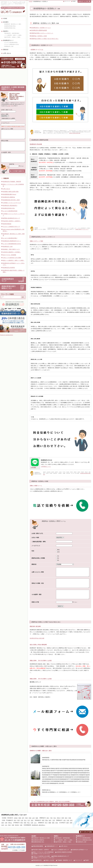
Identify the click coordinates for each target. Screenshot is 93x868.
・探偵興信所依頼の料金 (9, 26)
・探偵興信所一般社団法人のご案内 (12, 24)
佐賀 (3, 825)
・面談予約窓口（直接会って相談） (12, 37)
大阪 (64, 820)
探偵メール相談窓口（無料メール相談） (14, 260)
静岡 (43, 820)
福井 (32, 820)
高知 (57, 823)
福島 (37, 818)
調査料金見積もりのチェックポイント (42, 33)
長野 (19, 820)
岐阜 (50, 820)
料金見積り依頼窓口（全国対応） (12, 221)
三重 (53, 820)
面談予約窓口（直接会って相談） (64, 842)
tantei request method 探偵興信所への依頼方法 (14, 230)
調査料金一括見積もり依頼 (39, 36)
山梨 (22, 820)
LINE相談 (33, 467)
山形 (33, 818)
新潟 (15, 820)
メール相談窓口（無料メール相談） (64, 840)
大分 (6, 825)
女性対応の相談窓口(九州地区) (64, 852)
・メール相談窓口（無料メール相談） (13, 35)
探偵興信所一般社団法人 (39, 825)
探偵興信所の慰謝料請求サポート (12, 241)
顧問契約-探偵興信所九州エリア (11, 218)
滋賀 (3, 823)
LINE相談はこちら (46, 467)
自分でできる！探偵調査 (9, 255)
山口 (35, 823)
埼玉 (55, 818)
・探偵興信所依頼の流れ (9, 28)
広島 (32, 823)
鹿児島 (17, 825)
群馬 (63, 818)
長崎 (71, 823)
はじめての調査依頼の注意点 (85, 840)
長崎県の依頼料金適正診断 (75, 133)
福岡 (68, 823)
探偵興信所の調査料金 (9, 197)
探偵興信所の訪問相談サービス (80, 850)
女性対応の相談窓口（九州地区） (12, 252)
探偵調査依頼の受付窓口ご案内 (11, 200)
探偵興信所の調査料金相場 (39, 30)
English (74, 1)
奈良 (71, 820)
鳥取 (22, 823)
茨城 (70, 818)
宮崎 (13, 825)
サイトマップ (67, 1)
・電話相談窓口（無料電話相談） (12, 33)
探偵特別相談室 (7, 224)
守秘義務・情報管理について (65, 860)
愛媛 (50, 823)
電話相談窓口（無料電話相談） (63, 838)
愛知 (47, 820)
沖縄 (21, 825)
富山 (25, 820)
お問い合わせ (7, 53)
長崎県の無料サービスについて (82, 229)
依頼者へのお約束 (50, 860)
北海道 (16, 818)
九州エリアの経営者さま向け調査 (12, 258)
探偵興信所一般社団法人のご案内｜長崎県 (14, 235)
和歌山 (10, 823)
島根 (25, 823)
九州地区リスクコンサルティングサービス (14, 215)
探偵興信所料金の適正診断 (37, 638)
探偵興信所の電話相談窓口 (10, 205)
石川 (29, 820)
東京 (48, 818)
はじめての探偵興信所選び (10, 238)
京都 (68, 820)
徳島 (53, 823)
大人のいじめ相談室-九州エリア (11, 227)
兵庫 (6, 823)
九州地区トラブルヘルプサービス (12, 203)
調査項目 (6, 50)
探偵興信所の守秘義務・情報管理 (12, 182)
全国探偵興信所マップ (52, 846)
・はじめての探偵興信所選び (11, 42)
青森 (20, 818)
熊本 (9, 825)
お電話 (9, 106)
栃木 (66, 818)
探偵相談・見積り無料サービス (11, 249)
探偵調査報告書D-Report (9, 194)
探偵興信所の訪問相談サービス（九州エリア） (14, 264)
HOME (5, 18)
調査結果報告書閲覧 (38, 846)
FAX (12, 106)
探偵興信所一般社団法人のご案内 (41, 838)
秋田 (27, 818)
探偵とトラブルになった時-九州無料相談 (13, 185)
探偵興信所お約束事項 (9, 268)
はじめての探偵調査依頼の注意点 (12, 244)
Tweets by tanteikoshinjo (6, 335)
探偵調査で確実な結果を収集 (11, 192)
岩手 (23, 818)
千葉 (51, 818)
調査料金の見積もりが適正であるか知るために (45, 39)
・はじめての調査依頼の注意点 (11, 44)
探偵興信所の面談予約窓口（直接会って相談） (14, 271)
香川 (46, 823)
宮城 (30, 818)
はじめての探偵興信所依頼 (10, 211)
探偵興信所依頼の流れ (9, 208)
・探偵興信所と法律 (8, 46)
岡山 (28, 823)
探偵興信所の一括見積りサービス (41, 28)
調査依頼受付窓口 (37, 860)
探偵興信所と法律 (8, 247)
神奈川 (59, 818)
